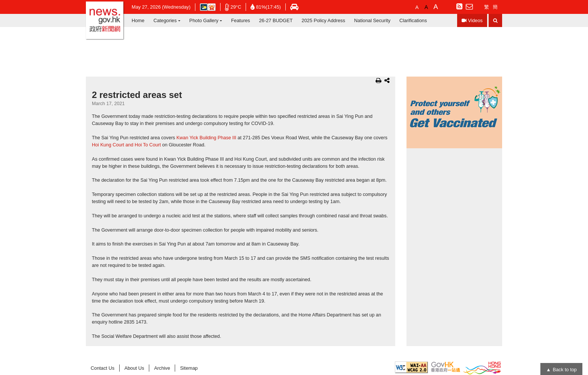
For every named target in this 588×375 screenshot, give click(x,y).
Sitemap (189, 368)
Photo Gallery (204, 20)
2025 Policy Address (323, 20)
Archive (162, 368)
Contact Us (103, 368)
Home (138, 20)
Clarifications (413, 20)
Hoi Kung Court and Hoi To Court (126, 145)
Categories (165, 20)
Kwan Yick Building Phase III (206, 138)
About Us (134, 368)
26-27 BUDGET (276, 20)
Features (241, 20)
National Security (372, 20)
